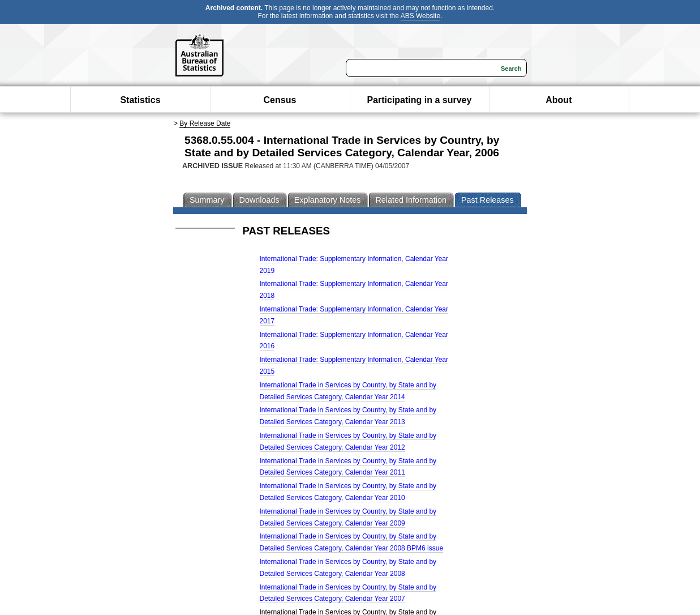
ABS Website (420, 16)
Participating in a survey (419, 100)
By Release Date (205, 123)
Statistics (140, 100)
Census (280, 100)
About (559, 100)
